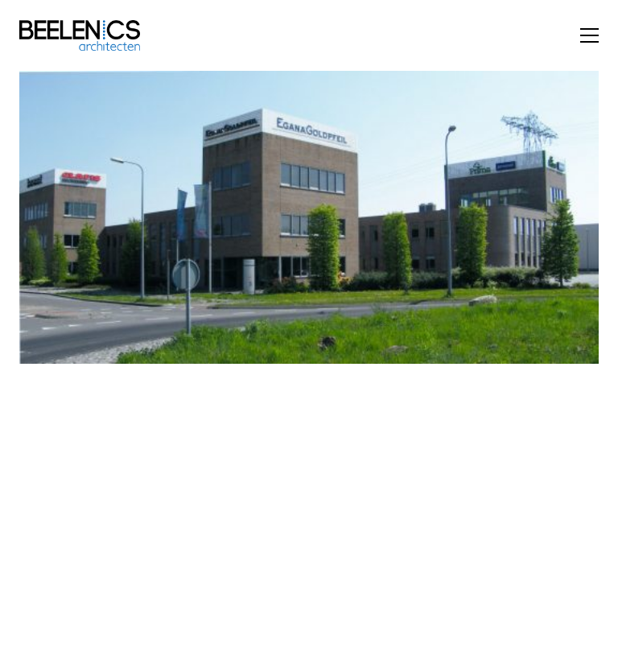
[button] (589, 35)
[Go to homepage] (80, 35)
